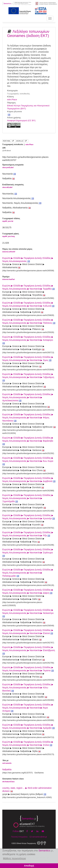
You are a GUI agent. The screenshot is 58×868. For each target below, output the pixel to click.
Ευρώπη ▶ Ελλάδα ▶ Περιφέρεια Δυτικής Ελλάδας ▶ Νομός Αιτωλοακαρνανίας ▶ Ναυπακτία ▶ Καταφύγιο (28, 340)
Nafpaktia (7, 769)
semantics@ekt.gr (38, 837)
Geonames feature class (13, 780)
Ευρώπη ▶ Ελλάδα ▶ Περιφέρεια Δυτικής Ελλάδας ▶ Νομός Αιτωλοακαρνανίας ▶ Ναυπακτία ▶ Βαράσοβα (28, 441)
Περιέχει (9, 278)
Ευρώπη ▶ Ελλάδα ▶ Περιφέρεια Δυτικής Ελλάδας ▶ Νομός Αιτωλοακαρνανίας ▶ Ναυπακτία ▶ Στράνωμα (28, 553)
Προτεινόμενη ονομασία (13, 166)
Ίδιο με (7, 762)
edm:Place (12, 100)
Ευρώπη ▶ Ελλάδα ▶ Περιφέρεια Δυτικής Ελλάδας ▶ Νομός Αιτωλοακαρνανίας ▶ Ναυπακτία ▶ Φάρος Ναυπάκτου (28, 418)
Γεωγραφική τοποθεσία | (18, 144)
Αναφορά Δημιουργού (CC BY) (21, 120)
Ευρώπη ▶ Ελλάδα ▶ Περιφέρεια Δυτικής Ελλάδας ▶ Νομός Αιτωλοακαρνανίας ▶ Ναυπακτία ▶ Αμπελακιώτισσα (28, 397)
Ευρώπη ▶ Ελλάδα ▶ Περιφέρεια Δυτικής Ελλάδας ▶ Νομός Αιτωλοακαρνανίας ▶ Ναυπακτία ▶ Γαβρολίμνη (29, 377)
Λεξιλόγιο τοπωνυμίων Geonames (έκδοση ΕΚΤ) (28, 33)
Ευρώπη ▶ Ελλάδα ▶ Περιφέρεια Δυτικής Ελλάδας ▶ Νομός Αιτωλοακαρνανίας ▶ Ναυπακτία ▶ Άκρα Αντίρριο (28, 708)
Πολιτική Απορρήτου (19, 837)
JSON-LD (20, 141)
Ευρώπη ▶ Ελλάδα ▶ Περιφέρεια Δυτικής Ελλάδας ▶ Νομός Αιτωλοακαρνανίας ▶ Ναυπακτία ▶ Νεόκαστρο (28, 613)
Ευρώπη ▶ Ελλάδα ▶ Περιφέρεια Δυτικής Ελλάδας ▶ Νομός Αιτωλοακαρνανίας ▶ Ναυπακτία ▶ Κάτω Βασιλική (28, 688)
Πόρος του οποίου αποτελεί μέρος (17, 251)
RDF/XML (7, 141)
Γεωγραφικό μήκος (11, 235)
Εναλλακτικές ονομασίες (13, 186)
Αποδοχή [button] (29, 866)
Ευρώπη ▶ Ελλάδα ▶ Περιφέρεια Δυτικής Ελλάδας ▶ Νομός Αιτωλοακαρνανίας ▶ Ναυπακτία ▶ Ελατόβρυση (29, 650)
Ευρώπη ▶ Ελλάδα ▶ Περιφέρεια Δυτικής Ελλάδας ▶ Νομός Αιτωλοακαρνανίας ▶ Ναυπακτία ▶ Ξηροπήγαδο (28, 498)
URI (7, 149)
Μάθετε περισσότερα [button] (14, 858)
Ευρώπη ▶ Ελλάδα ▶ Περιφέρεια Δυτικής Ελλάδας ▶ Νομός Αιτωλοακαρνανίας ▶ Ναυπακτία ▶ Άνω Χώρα (28, 461)
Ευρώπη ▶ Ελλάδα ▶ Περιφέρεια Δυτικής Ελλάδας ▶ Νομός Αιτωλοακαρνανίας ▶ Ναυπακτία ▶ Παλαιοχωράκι (28, 573)
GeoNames (39, 773)
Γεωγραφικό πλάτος (11, 220)
